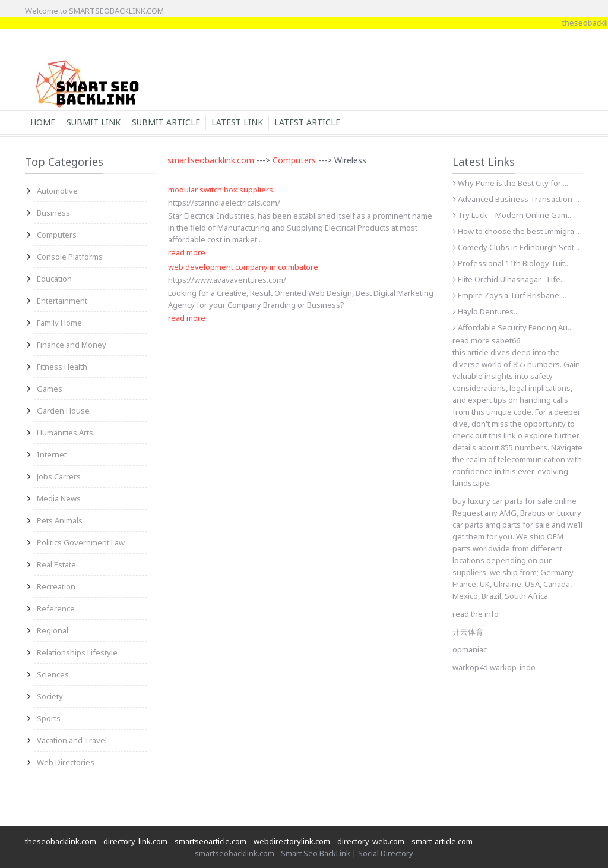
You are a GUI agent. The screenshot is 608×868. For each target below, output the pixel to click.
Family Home (59, 323)
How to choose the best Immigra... (516, 231)
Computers (57, 235)
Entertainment (62, 301)
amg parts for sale (517, 525)
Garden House (63, 411)
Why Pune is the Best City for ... (511, 183)
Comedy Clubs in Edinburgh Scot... (516, 247)
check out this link (484, 435)
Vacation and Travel (72, 740)
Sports (49, 718)
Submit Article (166, 122)
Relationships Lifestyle (77, 652)
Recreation (56, 586)
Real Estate (56, 564)
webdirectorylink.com (292, 841)
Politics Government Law (81, 542)
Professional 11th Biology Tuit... (512, 263)
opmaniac (470, 649)
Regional (53, 630)
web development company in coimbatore (243, 267)
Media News (59, 498)
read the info (476, 614)
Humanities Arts (65, 433)
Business (53, 213)
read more (187, 252)
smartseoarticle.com (210, 841)
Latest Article (307, 122)
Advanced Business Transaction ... (516, 199)
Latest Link (237, 122)
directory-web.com (371, 841)
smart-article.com (442, 841)
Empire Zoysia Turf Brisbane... (509, 295)
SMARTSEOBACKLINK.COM (116, 11)
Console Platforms (70, 257)
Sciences (53, 674)
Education (54, 279)
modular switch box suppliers (221, 190)
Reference (56, 608)
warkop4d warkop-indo (494, 667)
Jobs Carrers (59, 476)
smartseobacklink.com (211, 160)
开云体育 (468, 632)
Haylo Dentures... (486, 311)
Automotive (57, 191)
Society (50, 696)
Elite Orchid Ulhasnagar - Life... (509, 279)
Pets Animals (60, 520)
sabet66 (506, 340)
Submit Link (94, 122)
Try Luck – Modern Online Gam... (513, 215)
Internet (52, 454)
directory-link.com (135, 841)
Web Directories (66, 762)
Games (50, 389)
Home (43, 122)
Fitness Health (62, 367)
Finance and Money (72, 345)
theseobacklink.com (61, 841)
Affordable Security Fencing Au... (513, 327)
